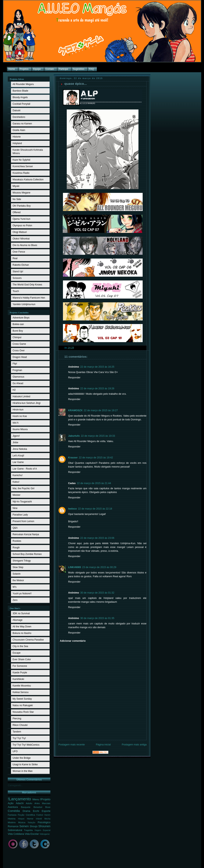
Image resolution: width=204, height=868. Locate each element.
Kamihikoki (18, 679)
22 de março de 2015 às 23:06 (97, 538)
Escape (17, 653)
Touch (16, 291)
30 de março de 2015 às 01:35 (97, 618)
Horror (30, 819)
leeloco (72, 509)
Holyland (17, 143)
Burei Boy (18, 331)
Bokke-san (18, 324)
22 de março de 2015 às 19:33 (98, 436)
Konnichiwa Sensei (23, 166)
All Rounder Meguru (23, 84)
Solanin (17, 574)
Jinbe (15, 442)
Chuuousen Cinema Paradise (28, 640)
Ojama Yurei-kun (21, 219)
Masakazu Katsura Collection (28, 180)
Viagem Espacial (42, 830)
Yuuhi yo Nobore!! (22, 594)
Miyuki (16, 186)
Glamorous (18, 377)
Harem (47, 815)
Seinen (24, 826)
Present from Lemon (23, 521)
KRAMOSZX (75, 410)
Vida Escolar (32, 834)
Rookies (17, 541)
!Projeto (45, 799)
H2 (14, 390)
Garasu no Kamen (22, 124)
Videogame (45, 834)
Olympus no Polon (22, 226)
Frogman (17, 370)
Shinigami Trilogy (22, 561)
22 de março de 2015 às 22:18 (95, 509)
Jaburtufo (74, 436)
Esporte (46, 811)
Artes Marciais (42, 803)
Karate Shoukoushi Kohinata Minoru (28, 152)
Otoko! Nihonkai (21, 239)
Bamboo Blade (20, 91)
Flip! (15, 364)
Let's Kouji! (18, 456)
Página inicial (103, 745)
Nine (15, 508)
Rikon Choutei (20, 725)
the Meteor (18, 580)
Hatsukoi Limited (21, 396)
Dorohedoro (19, 117)
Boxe (48, 807)
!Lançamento (19, 799)
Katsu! (16, 482)
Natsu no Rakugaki (23, 705)
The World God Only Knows (27, 285)
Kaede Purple (20, 673)
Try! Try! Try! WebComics (26, 745)
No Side (17, 199)
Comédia (14, 811)
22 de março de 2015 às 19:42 (96, 458)
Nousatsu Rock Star (23, 712)
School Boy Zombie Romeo (27, 554)
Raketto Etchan (21, 265)
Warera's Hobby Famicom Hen (29, 298)
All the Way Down (22, 627)
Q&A (15, 528)
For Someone (20, 666)
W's (15, 587)
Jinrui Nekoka (20, 449)
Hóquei (21, 819)
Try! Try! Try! (19, 738)
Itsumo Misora (20, 429)
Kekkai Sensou (21, 692)
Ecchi (36, 811)
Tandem (17, 732)
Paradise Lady (20, 515)
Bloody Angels (20, 97)
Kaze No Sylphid (21, 160)
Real (15, 258)
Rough (16, 548)
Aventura (13, 807)
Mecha (47, 819)
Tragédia (28, 830)
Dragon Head (20, 357)
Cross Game (19, 344)
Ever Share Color (22, 659)
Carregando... (15, 785)
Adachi (20, 803)
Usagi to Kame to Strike (25, 765)
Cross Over (19, 351)
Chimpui (17, 337)
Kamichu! (18, 475)
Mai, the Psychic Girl (23, 488)
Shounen (44, 826)
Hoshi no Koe (20, 416)
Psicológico (44, 822)
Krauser (73, 458)
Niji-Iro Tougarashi (22, 502)
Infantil (39, 819)
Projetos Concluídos (19, 312)
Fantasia (12, 815)
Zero (15, 600)
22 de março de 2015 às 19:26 (97, 389)
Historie (17, 137)
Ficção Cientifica (26, 815)
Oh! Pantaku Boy (22, 206)
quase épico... (76, 84)
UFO (15, 751)
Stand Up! (18, 271)
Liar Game (18, 462)
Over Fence (19, 252)
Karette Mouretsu (22, 686)
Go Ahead (18, 383)
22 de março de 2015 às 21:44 (94, 483)
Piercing (17, 719)
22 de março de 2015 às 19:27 (101, 410)
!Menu (36, 800)
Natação (32, 823)
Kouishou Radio (21, 173)
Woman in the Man (23, 771)
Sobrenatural (15, 830)
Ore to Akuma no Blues (25, 245)
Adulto (29, 803)
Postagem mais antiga (134, 745)
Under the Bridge (22, 758)
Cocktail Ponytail (21, 104)
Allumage (18, 620)
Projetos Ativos (17, 79)
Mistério (12, 822)
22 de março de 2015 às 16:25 (97, 367)
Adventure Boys (21, 318)
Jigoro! (16, 436)
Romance (13, 826)
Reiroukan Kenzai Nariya (26, 534)
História (12, 819)
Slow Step (18, 567)
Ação (11, 803)
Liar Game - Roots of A (25, 469)
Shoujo (34, 826)
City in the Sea (20, 646)
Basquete (26, 807)
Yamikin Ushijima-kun (24, 304)
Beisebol (38, 807)
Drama (26, 811)
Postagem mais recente (72, 745)
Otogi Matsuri (20, 232)
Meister (16, 495)
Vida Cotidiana (16, 834)
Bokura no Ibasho (22, 633)
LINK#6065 (75, 567)
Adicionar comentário (73, 641)
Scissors (17, 278)
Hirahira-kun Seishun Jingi (26, 403)
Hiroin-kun (18, 410)
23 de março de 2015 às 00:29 (99, 567)
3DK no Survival (21, 613)
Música (22, 822)
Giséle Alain (19, 130)
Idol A (16, 423)
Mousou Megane (21, 193)
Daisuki (16, 110)
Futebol (40, 815)
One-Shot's (15, 608)
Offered (17, 212)
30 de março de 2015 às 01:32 (97, 593)
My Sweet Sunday (22, 699)
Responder (74, 378)
